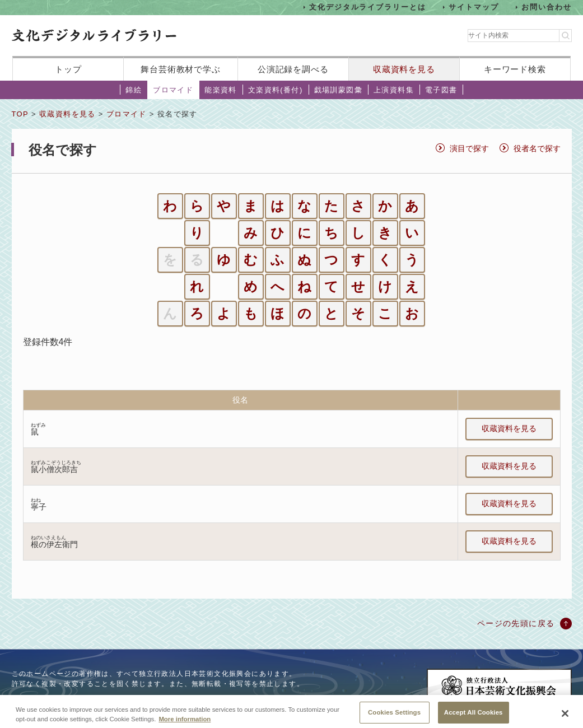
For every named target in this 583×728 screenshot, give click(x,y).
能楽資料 (221, 90)
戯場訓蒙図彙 (338, 90)
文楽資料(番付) (276, 90)
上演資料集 (394, 90)
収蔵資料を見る (404, 69)
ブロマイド (173, 90)
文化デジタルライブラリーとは (368, 7)
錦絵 (134, 90)
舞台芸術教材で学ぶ (181, 69)
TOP (20, 114)
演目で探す (469, 148)
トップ (68, 69)
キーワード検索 (515, 69)
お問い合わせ (547, 7)
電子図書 (441, 90)
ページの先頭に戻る (516, 623)
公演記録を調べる (293, 69)
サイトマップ (474, 7)
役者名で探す (537, 148)
